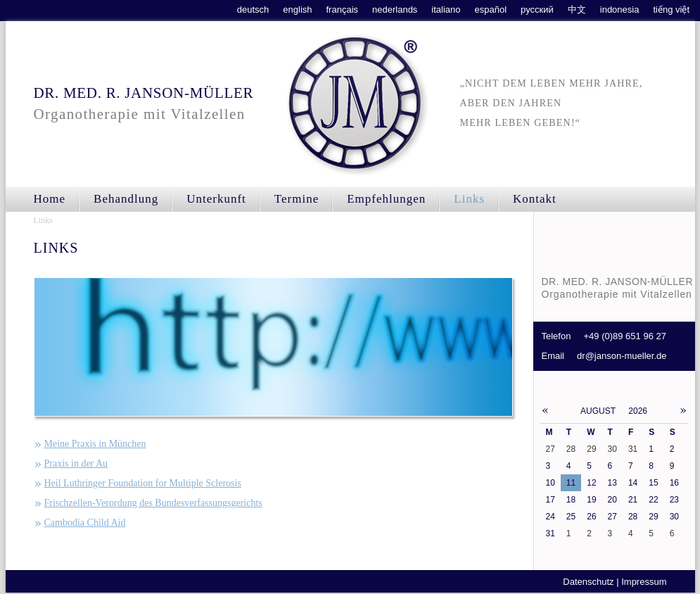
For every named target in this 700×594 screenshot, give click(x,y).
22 (653, 500)
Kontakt (535, 199)
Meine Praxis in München (95, 444)
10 (551, 483)
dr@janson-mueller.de (622, 356)
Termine (297, 199)
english (297, 10)
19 (591, 500)
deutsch (253, 10)
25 (571, 517)
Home (50, 199)
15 (653, 483)
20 (612, 500)
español (491, 10)
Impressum (644, 582)
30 (674, 517)
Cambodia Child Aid (85, 523)
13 (612, 483)
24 (551, 517)
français (343, 10)
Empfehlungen (386, 199)
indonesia (620, 10)
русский (537, 10)
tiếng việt (671, 10)
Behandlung (126, 199)
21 (633, 500)
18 (571, 500)
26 (591, 517)
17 (551, 500)
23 (674, 500)
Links (43, 220)
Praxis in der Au (76, 463)
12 (591, 483)
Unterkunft (216, 199)
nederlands (395, 10)
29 (653, 517)
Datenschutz (588, 582)
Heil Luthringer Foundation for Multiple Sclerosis (143, 483)
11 (571, 483)
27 (612, 517)
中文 (577, 10)
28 (633, 517)
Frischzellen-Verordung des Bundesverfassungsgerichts (153, 503)
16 (674, 483)
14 (633, 483)
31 (551, 533)
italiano (446, 10)
